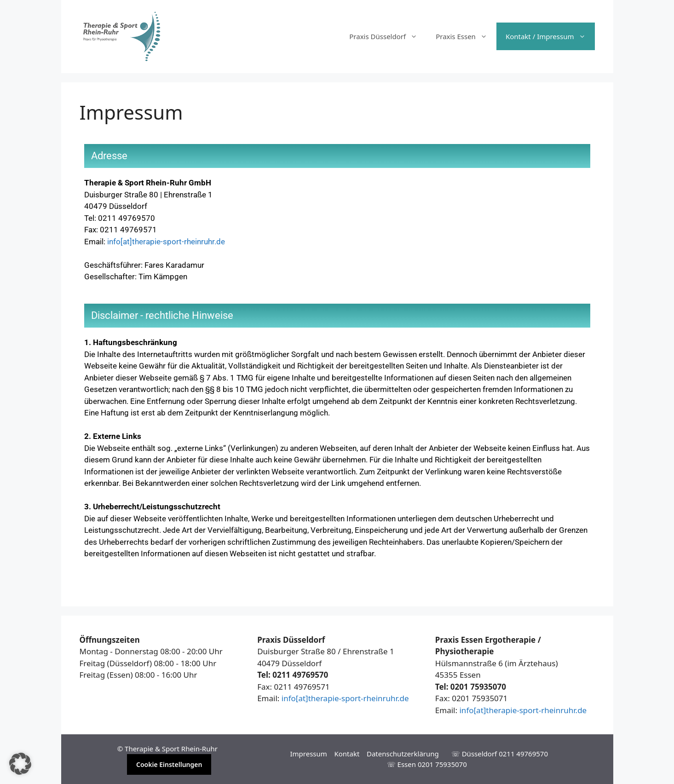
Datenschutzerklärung (403, 754)
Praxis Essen (466, 36)
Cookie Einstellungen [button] (169, 764)
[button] (20, 764)
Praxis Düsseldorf (388, 36)
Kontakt (347, 754)
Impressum (308, 754)
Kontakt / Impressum (550, 36)
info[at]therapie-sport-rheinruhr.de (166, 242)
